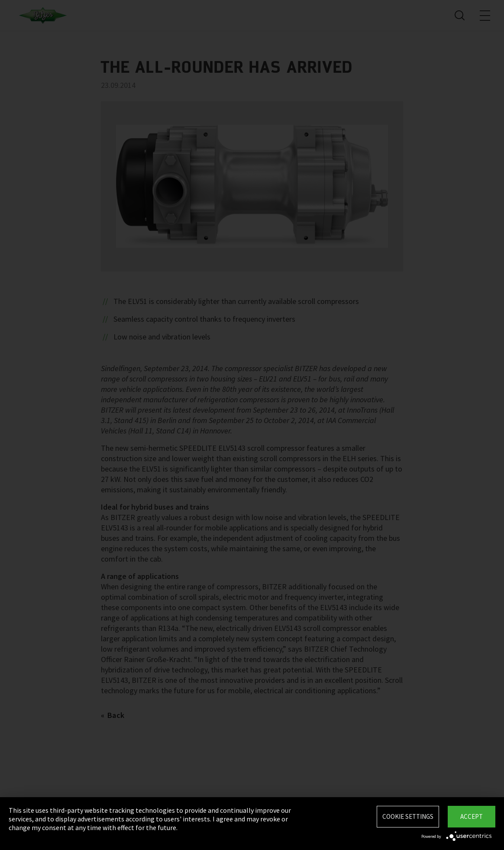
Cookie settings (408, 816)
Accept (472, 816)
